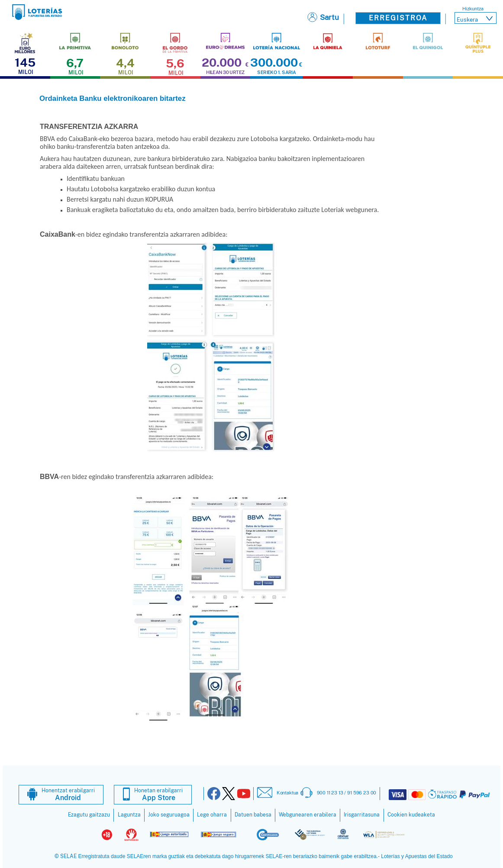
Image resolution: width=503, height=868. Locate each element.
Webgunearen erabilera (308, 815)
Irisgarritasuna (362, 815)
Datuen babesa (253, 815)
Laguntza (129, 815)
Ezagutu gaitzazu (89, 815)
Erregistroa (398, 18)
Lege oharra (212, 815)
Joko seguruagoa (169, 815)
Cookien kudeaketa (411, 815)
